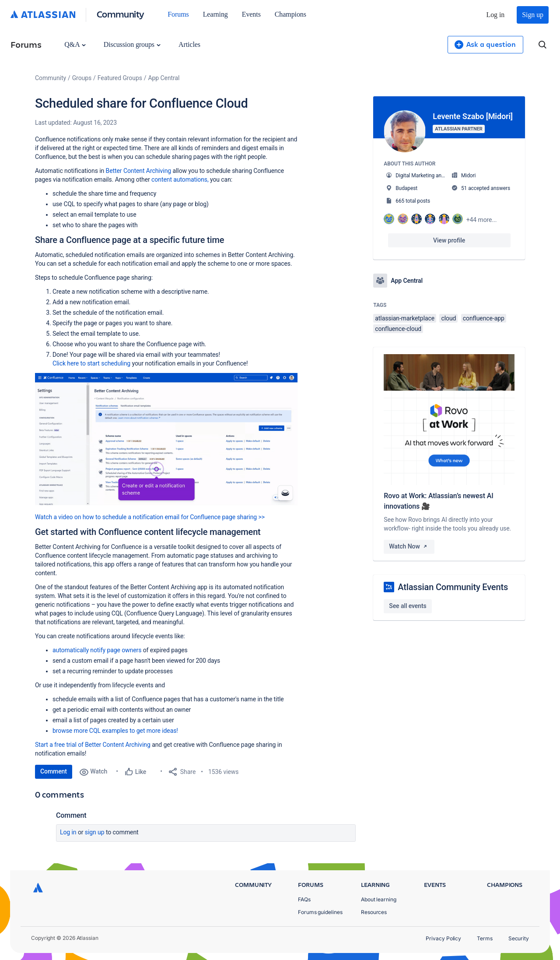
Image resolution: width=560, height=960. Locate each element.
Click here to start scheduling (91, 363)
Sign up (533, 15)
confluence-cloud (398, 329)
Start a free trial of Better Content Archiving (93, 745)
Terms (485, 938)
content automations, (180, 179)
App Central (164, 78)
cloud (448, 318)
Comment (54, 771)
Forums (178, 14)
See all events (408, 606)
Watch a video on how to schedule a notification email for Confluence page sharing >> (150, 517)
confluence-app (484, 318)
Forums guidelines (320, 912)
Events (251, 14)
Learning (215, 14)
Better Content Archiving (139, 171)
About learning (379, 899)
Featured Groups (120, 78)
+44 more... (482, 220)
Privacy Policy (443, 938)
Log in (496, 15)
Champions (290, 14)
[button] (166, 439)
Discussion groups (132, 44)
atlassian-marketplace (405, 318)
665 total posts (413, 201)
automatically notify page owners (97, 650)
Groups (82, 78)
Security (519, 938)
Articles (189, 44)
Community (121, 14)
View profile (449, 240)
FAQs (304, 899)
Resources (374, 912)
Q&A (75, 44)
